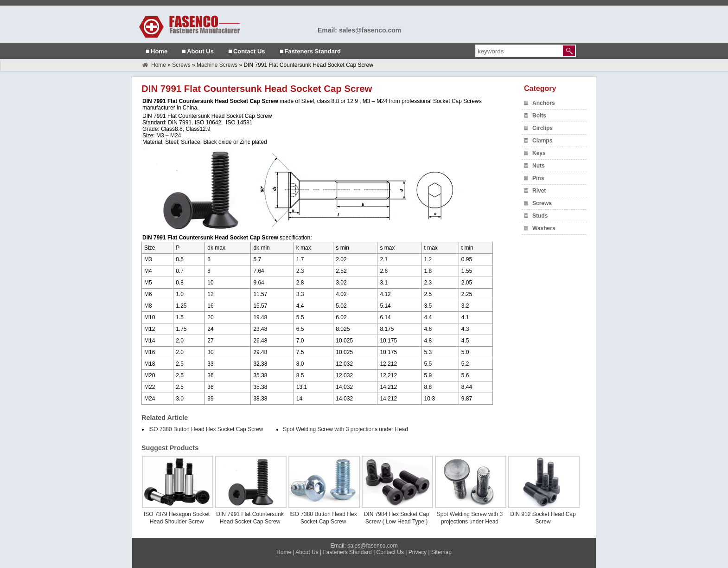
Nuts (539, 166)
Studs (540, 216)
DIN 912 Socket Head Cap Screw (543, 518)
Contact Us (249, 51)
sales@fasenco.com (372, 546)
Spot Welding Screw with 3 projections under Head (345, 429)
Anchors (544, 103)
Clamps (542, 141)
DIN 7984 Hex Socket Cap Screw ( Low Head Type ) (397, 518)
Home (159, 51)
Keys (539, 153)
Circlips (543, 128)
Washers (544, 228)
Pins (538, 178)
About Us (200, 51)
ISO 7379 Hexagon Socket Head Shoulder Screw (177, 518)
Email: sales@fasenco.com (359, 30)
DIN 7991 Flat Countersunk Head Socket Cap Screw (250, 518)
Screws (181, 65)
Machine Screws (217, 65)
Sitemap (441, 552)
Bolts (539, 116)
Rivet (539, 191)
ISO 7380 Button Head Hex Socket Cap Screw (206, 429)
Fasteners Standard (313, 51)
